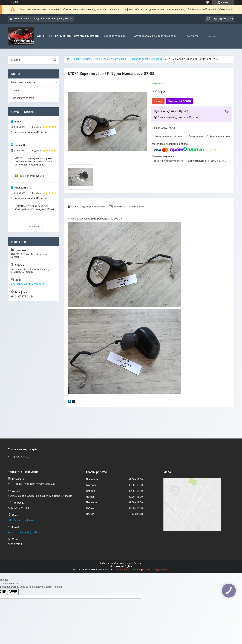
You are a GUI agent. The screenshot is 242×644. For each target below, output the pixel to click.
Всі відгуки (34, 226)
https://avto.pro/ (20, 457)
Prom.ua (138, 563)
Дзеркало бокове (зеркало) (146, 59)
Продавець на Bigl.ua (121, 566)
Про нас (15, 90)
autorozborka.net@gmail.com (27, 284)
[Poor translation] (13, 592)
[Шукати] (55, 60)
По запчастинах (81, 59)
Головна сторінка (115, 36)
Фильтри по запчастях (24, 82)
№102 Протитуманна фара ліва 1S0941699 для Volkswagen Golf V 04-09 (35, 209)
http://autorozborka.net (21, 520)
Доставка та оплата (22, 98)
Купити (158, 101)
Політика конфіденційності (156, 570)
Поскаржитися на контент (128, 570)
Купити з (180, 101)
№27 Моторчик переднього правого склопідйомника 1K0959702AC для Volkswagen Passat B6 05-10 (34, 161)
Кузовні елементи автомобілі (110, 59)
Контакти (192, 36)
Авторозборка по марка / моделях (155, 36)
